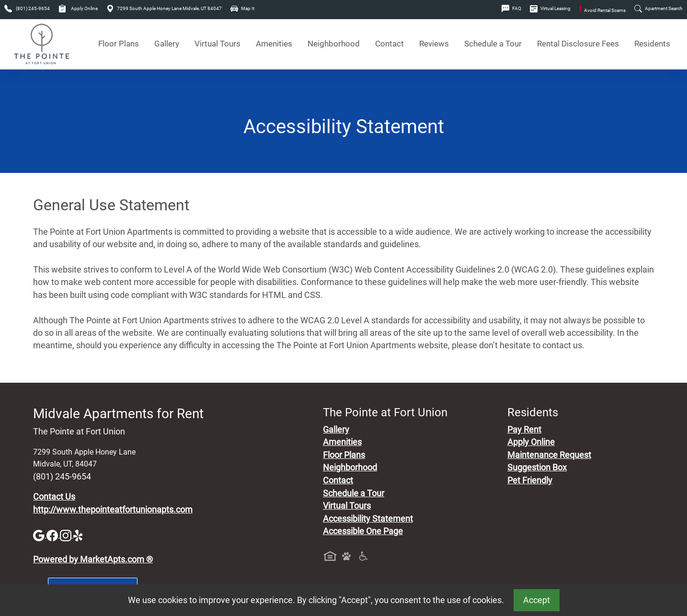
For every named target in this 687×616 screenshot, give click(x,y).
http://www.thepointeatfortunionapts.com (113, 510)
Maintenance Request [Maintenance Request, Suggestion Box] (549, 455)
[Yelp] (79, 535)
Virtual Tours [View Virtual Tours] (218, 44)
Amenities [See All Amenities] (274, 44)
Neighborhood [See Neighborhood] (334, 44)
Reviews (434, 44)
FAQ (511, 8)
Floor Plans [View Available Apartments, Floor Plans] (119, 44)
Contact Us (54, 497)
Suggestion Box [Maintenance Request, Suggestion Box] (537, 468)
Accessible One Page (363, 531)
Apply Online (78, 8)
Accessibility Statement (368, 519)
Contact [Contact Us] (389, 44)
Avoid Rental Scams (602, 10)
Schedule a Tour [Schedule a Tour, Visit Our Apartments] (493, 44)
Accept (537, 600)
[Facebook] (53, 535)
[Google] (40, 535)
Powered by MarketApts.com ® (93, 559)
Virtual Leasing (550, 8)
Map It (242, 8)
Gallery (167, 44)
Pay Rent (524, 430)
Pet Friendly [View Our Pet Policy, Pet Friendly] (530, 480)
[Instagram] (67, 535)
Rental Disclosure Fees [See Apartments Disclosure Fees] (578, 44)
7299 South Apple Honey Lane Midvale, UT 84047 (164, 8)
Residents (652, 44)
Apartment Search (658, 8)
